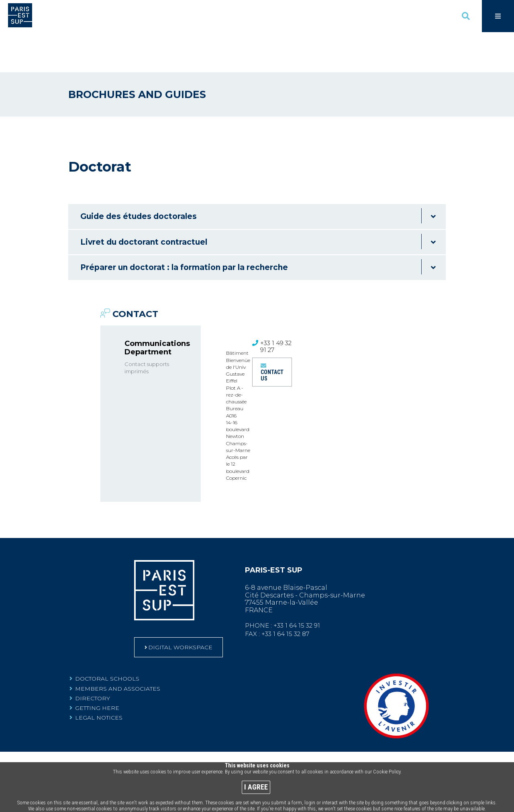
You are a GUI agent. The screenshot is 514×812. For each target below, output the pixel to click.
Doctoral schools (107, 638)
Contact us (272, 335)
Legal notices (99, 677)
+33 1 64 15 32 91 (297, 585)
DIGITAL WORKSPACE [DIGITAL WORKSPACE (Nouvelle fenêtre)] (181, 607)
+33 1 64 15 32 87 (286, 594)
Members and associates (118, 648)
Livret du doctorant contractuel (144, 202)
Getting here (97, 667)
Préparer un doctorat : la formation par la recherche (184, 227)
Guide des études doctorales (139, 176)
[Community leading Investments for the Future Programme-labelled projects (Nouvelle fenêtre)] (396, 697)
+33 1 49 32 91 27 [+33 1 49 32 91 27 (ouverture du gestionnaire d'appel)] (276, 306)
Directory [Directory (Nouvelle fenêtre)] (93, 658)
